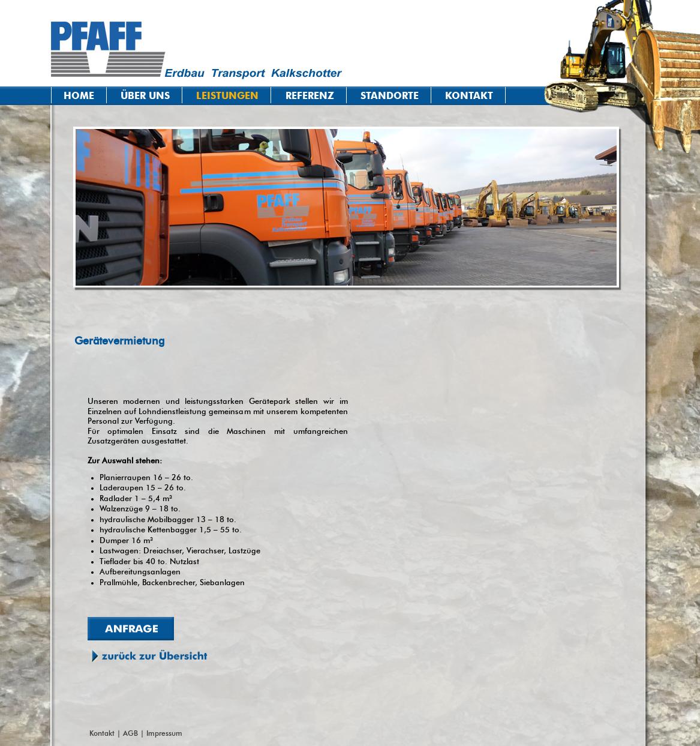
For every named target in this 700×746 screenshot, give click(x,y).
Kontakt (469, 96)
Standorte (390, 96)
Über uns (145, 96)
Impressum (164, 733)
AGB (130, 733)
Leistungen (227, 96)
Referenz (310, 96)
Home (79, 96)
